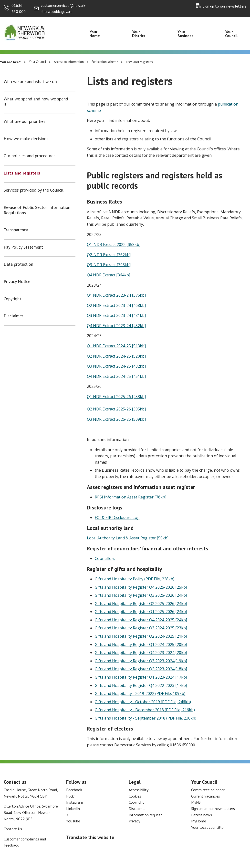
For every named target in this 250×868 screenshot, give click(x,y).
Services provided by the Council (34, 190)
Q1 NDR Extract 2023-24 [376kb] (116, 295)
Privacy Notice (17, 282)
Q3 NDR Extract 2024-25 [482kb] (116, 366)
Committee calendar (208, 790)
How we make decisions (26, 139)
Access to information (69, 62)
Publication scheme (105, 62)
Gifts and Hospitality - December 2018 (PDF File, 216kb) (145, 710)
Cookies (135, 796)
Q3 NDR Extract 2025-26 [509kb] (116, 419)
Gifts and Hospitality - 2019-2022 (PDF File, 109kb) (140, 693)
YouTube (73, 821)
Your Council (231, 34)
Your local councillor (208, 827)
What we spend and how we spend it (36, 102)
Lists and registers (22, 173)
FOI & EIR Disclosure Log (117, 517)
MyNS (196, 802)
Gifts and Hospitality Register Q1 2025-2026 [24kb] (141, 612)
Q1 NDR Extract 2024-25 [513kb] (116, 346)
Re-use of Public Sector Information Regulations (37, 210)
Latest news (202, 815)
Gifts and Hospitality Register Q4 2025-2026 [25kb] (141, 587)
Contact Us (13, 829)
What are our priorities (25, 121)
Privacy (134, 821)
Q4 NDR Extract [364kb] (109, 275)
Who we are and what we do (30, 82)
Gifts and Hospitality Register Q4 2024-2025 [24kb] (141, 620)
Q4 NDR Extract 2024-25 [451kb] (116, 376)
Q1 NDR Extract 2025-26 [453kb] (116, 397)
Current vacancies (206, 796)
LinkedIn (73, 809)
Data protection (18, 264)
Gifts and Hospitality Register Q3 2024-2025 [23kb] (141, 628)
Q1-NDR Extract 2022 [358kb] (114, 244)
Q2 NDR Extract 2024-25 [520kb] (116, 356)
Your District (139, 34)
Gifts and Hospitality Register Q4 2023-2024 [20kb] (141, 653)
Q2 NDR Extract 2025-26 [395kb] (116, 409)
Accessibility (139, 790)
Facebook (74, 790)
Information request (145, 815)
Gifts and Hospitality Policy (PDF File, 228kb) (135, 579)
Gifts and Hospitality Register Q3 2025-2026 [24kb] (141, 595)
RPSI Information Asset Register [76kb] (130, 497)
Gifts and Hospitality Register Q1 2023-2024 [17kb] (141, 677)
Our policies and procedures (30, 156)
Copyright (12, 299)
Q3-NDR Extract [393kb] (109, 265)
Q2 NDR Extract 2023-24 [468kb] (116, 305)
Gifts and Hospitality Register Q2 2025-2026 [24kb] (141, 604)
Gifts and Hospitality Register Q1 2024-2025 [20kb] (141, 644)
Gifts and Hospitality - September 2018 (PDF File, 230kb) (146, 718)
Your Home (95, 34)
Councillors (105, 558)
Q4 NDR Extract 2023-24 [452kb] (116, 326)
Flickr (71, 796)
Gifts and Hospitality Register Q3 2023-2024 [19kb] (141, 661)
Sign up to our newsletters (224, 6)
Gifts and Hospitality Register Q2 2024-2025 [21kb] (141, 636)
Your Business (185, 34)
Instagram (75, 802)
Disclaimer (13, 316)
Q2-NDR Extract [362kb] (109, 255)
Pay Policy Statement (23, 247)
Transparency (16, 230)
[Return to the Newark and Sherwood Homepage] (24, 32)
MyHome (199, 821)
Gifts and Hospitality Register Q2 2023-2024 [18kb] (141, 669)
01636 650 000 (19, 9)
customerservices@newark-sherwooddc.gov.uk (64, 9)
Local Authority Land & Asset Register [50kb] (128, 538)
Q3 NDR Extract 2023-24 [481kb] (116, 315)
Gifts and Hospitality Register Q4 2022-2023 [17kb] (141, 685)
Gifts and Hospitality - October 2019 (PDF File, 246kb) (143, 702)
